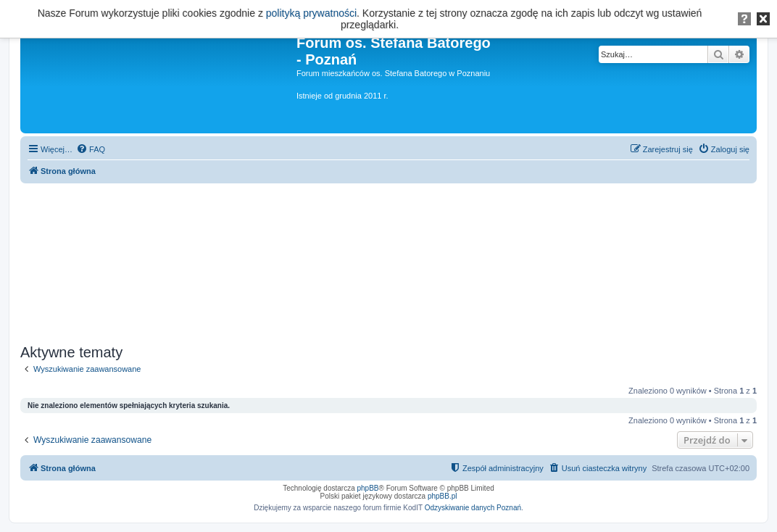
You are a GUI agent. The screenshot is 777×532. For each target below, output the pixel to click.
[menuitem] (91, 149)
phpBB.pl (442, 496)
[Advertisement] (388, 259)
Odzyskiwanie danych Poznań (473, 508)
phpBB (368, 488)
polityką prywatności (311, 13)
